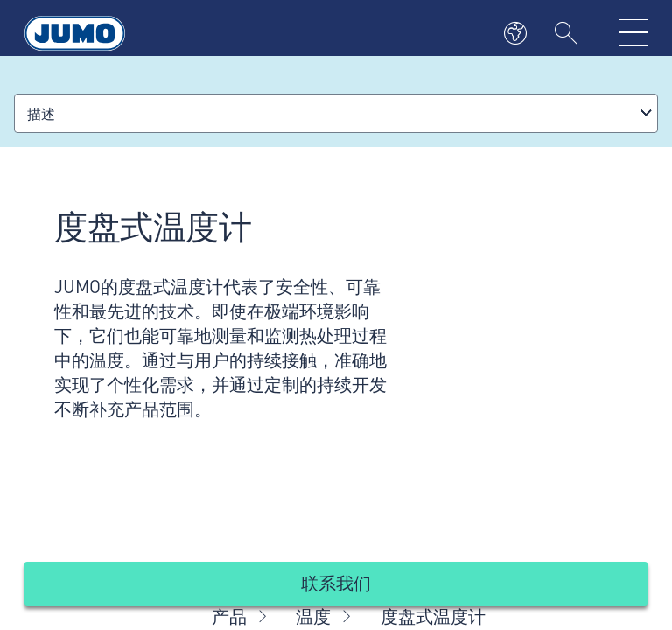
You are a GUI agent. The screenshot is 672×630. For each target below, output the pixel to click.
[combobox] (336, 113)
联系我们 (336, 582)
